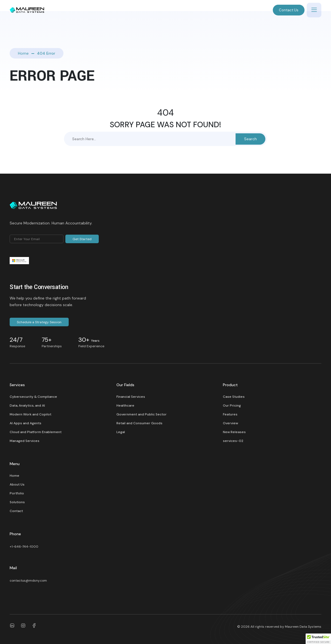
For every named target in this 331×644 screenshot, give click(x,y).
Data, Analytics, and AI (27, 406)
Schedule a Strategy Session (39, 322)
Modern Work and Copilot (30, 414)
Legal (121, 432)
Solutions (17, 502)
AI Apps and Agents (26, 423)
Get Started (82, 239)
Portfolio (17, 493)
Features (230, 414)
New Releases (234, 432)
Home (23, 53)
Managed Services (25, 441)
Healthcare (125, 406)
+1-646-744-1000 (24, 547)
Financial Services (131, 397)
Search (250, 139)
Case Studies (234, 397)
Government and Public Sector (142, 414)
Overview (230, 423)
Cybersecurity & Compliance (33, 397)
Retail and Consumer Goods (139, 423)
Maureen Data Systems (303, 627)
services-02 (233, 441)
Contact (16, 511)
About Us (17, 484)
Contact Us (289, 10)
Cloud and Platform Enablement (36, 432)
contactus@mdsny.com (28, 581)
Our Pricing (232, 406)
